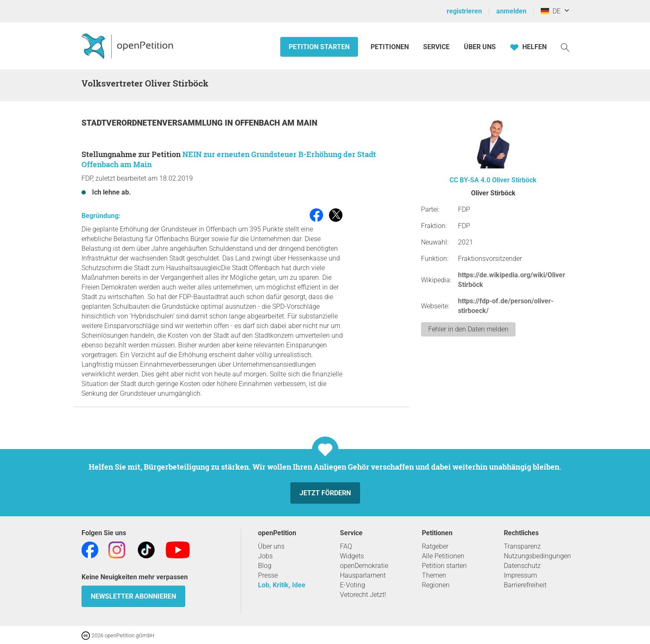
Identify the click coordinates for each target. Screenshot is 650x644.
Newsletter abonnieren (133, 596)
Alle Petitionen (443, 556)
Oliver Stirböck (514, 180)
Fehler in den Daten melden (468, 329)
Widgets (352, 556)
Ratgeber (435, 546)
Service (436, 47)
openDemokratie (364, 566)
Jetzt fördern (325, 493)
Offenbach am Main (276, 123)
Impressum (520, 575)
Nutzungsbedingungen (537, 556)
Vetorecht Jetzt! (363, 595)
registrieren (464, 11)
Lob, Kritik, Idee (282, 585)
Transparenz (522, 546)
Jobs (265, 556)
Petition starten (319, 47)
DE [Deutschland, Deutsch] (551, 11)
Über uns (271, 546)
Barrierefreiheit (525, 585)
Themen (434, 575)
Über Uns (480, 47)
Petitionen (391, 47)
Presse (268, 575)
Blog (265, 566)
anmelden (511, 11)
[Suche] (565, 47)
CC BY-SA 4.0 (470, 180)
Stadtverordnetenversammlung (153, 123)
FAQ (346, 546)
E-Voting (353, 585)
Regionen (436, 585)
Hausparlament (363, 575)
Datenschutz (522, 566)
